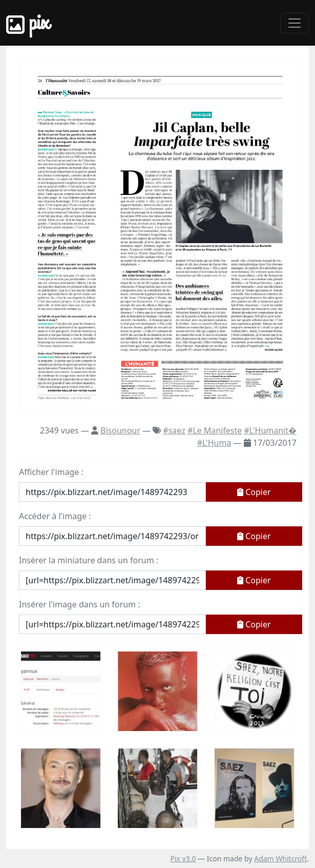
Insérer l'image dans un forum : (79, 604)
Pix (28, 23)
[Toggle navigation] (295, 23)
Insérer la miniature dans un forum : (89, 560)
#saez (174, 430)
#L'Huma (214, 443)
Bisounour (120, 430)
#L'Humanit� (270, 430)
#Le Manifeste (215, 430)
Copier (254, 492)
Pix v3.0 (183, 859)
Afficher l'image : (51, 472)
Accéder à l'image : (55, 516)
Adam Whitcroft (280, 859)
